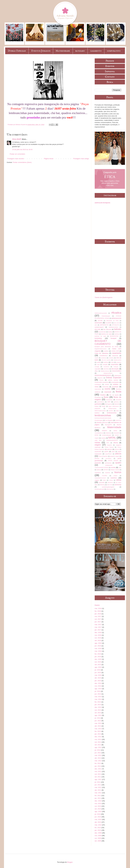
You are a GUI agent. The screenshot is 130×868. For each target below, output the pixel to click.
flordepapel (98, 397)
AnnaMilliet (108, 323)
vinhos (111, 480)
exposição (108, 392)
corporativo (114, 51)
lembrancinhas (103, 415)
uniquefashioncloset (100, 478)
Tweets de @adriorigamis (104, 297)
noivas (97, 443)
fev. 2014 (98, 702)
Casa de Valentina (102, 353)
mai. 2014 (98, 697)
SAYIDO (106, 470)
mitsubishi (116, 433)
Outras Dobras (109, 447)
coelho (99, 362)
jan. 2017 (98, 630)
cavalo (97, 358)
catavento (115, 356)
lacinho (111, 411)
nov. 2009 (98, 836)
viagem (97, 480)
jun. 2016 (98, 646)
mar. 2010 (98, 825)
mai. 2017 (98, 625)
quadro (118, 463)
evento (107, 389)
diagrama (100, 378)
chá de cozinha (106, 360)
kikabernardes (112, 409)
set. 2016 (98, 640)
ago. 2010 (98, 811)
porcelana (108, 458)
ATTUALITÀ (115, 325)
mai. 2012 (98, 755)
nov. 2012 (98, 739)
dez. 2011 (98, 769)
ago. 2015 (98, 667)
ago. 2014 (98, 689)
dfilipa (96, 371)
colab (112, 362)
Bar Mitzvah (107, 329)
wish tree (110, 485)
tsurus (118, 472)
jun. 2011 (98, 785)
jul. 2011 (98, 782)
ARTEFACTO (104, 325)
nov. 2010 (98, 803)
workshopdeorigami (108, 487)
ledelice (97, 413)
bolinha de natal (106, 334)
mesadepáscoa (99, 433)
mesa (115, 431)
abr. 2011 (98, 790)
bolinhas (117, 334)
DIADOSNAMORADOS (103, 375)
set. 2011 (98, 777)
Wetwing (102, 485)
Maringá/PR (108, 425)
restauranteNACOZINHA (102, 468)
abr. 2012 (98, 758)
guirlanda (98, 404)
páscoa (118, 454)
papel (113, 452)
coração (105, 364)
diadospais (118, 375)
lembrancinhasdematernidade (103, 418)
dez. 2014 (98, 683)
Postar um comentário (17, 154)
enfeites (107, 384)
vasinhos (114, 478)
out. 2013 (98, 710)
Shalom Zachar (115, 470)
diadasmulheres (108, 373)
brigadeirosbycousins (101, 349)
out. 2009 (98, 838)
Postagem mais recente (16, 159)
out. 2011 (98, 774)
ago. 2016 (98, 643)
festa (118, 391)
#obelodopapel (106, 316)
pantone (117, 449)
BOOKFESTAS (114, 336)
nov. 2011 (98, 771)
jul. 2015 (98, 670)
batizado (80, 51)
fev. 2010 (98, 828)
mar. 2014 (98, 699)
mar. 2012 (98, 761)
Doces (102, 380)
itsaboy (97, 406)
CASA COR (115, 351)
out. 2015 (98, 662)
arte (96, 325)
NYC (108, 443)
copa (98, 365)
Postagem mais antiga (81, 159)
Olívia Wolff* (17, 139)
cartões (106, 351)
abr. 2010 (98, 822)
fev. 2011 (98, 796)
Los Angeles (109, 420)
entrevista (105, 387)
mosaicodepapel (107, 435)
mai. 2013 (98, 723)
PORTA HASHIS (113, 461)
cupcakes (98, 369)
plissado (97, 458)
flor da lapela (114, 395)
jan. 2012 (98, 766)
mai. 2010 (98, 819)
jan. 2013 (98, 734)
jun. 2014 (98, 694)
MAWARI (104, 431)
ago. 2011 (98, 779)
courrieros (106, 367)
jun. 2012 (98, 753)
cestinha (111, 358)
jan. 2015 (98, 681)
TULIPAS (105, 476)
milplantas (108, 433)
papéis (106, 451)
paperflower (108, 454)
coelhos (106, 362)
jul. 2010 (98, 814)
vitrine (119, 480)
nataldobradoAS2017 (112, 440)
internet (117, 404)
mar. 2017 (98, 627)
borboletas (98, 338)
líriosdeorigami (99, 420)
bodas (110, 332)
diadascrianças (105, 371)
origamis (109, 445)
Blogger (70, 862)
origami (98, 445)
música (103, 438)
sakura (99, 470)
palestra (109, 449)
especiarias (98, 389)
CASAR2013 (104, 356)
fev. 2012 (98, 763)
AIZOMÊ (100, 321)
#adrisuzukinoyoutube (101, 313)
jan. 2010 (98, 830)
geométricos (101, 402)
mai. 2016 (98, 648)
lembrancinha (112, 413)
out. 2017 (98, 619)
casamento (96, 51)
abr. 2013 (98, 726)
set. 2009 (98, 841)
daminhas (106, 369)
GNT (109, 402)
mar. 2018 (98, 608)
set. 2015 (98, 665)
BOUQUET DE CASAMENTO (108, 342)
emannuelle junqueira (102, 382)
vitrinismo (110, 483)
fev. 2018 (98, 611)
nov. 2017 (98, 616)
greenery (116, 402)
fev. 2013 (98, 731)
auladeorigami (99, 327)
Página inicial (49, 159)
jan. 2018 (98, 614)
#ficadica (116, 313)
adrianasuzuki (116, 318)
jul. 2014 (98, 691)
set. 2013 (98, 713)
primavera (108, 463)
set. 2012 (98, 745)
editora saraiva (113, 380)
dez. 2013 (98, 707)
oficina (116, 443)
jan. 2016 (98, 657)
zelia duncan (110, 489)
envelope (115, 387)
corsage (97, 367)
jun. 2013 (98, 721)
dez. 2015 (98, 659)
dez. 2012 (98, 737)
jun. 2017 (98, 622)
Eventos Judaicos (41, 51)
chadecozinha (117, 360)
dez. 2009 (98, 833)
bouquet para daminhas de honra (107, 347)
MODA (97, 435)
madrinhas (118, 420)
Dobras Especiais (17, 51)
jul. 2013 (98, 718)
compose (119, 362)
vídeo (104, 480)
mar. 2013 (98, 729)
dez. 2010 (98, 801)
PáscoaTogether (103, 456)
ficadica (103, 395)
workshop (118, 485)
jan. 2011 (98, 798)
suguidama (98, 473)
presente (98, 463)
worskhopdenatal (99, 489)
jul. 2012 (98, 750)
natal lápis (98, 440)
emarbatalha (115, 382)
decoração (115, 369)
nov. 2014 (98, 686)
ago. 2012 (98, 747)
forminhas (109, 400)
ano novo (117, 323)
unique (115, 476)
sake (120, 468)
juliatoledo (98, 409)
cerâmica (104, 358)
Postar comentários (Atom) (22, 162)
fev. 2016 (98, 654)
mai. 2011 (98, 787)
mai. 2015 (98, 675)
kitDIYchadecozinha (100, 411)
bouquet (113, 338)
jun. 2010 (98, 817)
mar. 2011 (98, 793)
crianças (116, 367)
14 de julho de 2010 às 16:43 (22, 150)
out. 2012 (98, 742)
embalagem (98, 384)
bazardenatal (102, 332)
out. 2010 (98, 806)
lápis (117, 411)
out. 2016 (98, 638)
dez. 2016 (98, 632)
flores (106, 397)
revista (113, 467)
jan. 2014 (98, 705)
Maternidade (63, 51)
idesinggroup (108, 404)
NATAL (112, 438)
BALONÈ (98, 329)
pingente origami (115, 456)
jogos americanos (114, 406)
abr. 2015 (98, 678)
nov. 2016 (98, 635)
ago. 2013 (98, 715)
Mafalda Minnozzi (102, 422)
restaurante (109, 465)
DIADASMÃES (117, 371)
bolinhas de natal (100, 336)
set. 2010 (98, 809)
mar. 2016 (98, 651)
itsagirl (104, 406)
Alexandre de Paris (113, 321)
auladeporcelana (113, 327)
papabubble (98, 452)
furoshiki (119, 400)
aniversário (99, 323)
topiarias (108, 473)
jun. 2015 (98, 673)
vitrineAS (102, 482)
